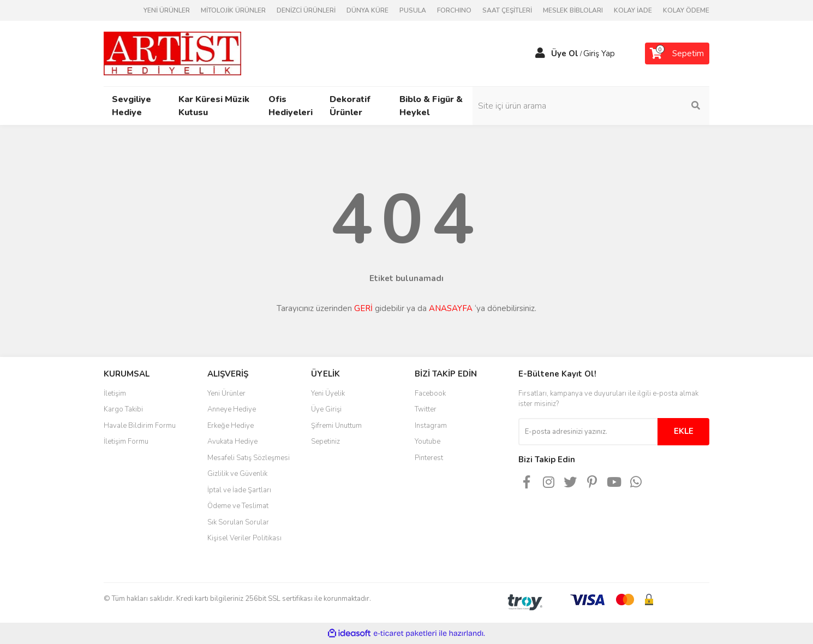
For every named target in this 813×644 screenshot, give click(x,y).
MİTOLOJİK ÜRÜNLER (233, 10)
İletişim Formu (126, 442)
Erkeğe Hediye (231, 426)
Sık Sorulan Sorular (238, 522)
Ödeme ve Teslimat (238, 506)
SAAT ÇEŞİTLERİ (507, 10)
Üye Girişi (326, 409)
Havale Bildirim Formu (140, 426)
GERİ (363, 308)
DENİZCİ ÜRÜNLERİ (306, 10)
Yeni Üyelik (328, 393)
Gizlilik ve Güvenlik (237, 474)
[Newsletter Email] (588, 432)
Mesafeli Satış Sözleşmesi (249, 458)
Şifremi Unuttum (336, 426)
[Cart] (677, 53)
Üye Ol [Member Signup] (565, 53)
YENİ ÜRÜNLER (167, 10)
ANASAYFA (451, 308)
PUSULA (413, 10)
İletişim (115, 393)
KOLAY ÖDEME (686, 10)
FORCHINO (454, 10)
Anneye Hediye (232, 409)
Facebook (430, 393)
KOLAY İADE (633, 10)
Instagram (431, 426)
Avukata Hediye (232, 442)
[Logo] (172, 53)
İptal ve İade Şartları (239, 490)
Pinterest (429, 458)
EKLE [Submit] (684, 431)
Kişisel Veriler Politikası (244, 538)
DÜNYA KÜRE (367, 10)
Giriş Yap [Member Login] (599, 53)
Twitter (426, 409)
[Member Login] (540, 53)
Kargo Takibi (123, 409)
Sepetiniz (325, 442)
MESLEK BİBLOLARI (573, 10)
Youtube (428, 442)
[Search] (636, 106)
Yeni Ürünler (226, 393)
